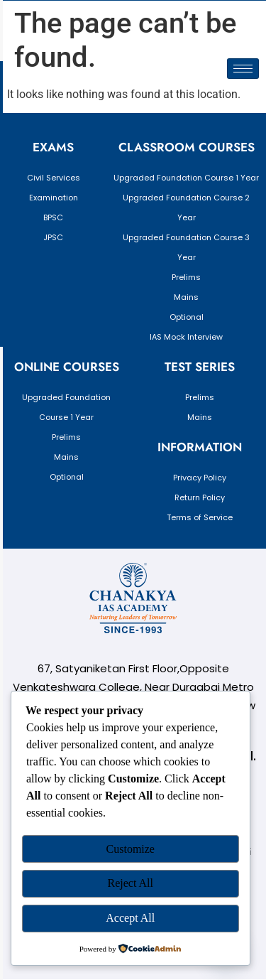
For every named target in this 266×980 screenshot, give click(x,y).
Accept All (130, 918)
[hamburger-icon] (243, 69)
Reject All (131, 883)
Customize (131, 849)
